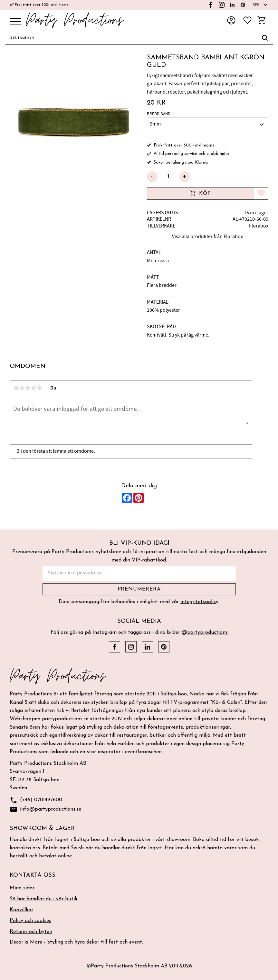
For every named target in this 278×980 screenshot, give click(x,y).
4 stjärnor (34, 388)
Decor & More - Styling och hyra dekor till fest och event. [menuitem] (76, 942)
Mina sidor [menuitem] (22, 888)
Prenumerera (139, 589)
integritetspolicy (199, 602)
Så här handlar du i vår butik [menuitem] (43, 899)
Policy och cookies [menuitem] (30, 921)
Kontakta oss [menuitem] (33, 875)
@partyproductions (205, 632)
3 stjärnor (28, 388)
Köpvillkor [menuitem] (21, 910)
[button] (15, 22)
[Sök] (265, 38)
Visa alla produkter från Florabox (207, 237)
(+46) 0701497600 (36, 800)
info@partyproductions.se (45, 809)
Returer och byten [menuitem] (31, 932)
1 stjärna (16, 388)
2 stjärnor (22, 388)
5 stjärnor (39, 388)
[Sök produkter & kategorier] (131, 38)
